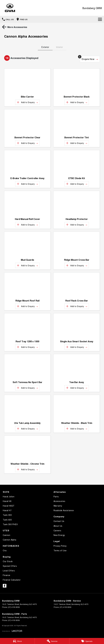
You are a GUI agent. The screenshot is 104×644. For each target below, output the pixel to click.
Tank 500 (7, 520)
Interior (59, 47)
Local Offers (9, 571)
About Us (58, 526)
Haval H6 (7, 501)
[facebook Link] (5, 586)
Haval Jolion (9, 496)
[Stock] (17, 641)
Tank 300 (7, 515)
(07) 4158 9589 (14, 607)
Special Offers (10, 566)
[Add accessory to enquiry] (27, 102)
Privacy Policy (60, 546)
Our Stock (8, 561)
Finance (7, 575)
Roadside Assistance (64, 510)
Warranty (58, 506)
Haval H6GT (9, 506)
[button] (27, 81)
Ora (5, 550)
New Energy (59, 535)
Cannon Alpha (9, 540)
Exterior (45, 47)
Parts (56, 496)
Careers (57, 530)
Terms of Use (60, 550)
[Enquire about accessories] (90, 59)
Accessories (59, 501)
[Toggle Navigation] (100, 19)
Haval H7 (7, 510)
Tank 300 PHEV (10, 524)
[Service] (52, 641)
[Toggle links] (12, 631)
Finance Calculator (12, 580)
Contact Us (59, 521)
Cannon (6, 535)
